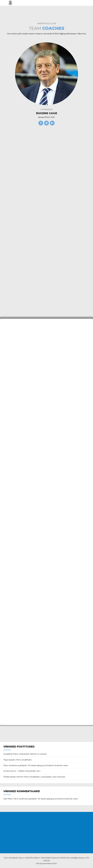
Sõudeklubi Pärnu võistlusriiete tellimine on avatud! (25, 754)
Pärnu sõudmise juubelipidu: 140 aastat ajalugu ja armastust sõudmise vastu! (36, 765)
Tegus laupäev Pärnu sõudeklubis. (18, 760)
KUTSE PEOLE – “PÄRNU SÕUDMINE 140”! (22, 771)
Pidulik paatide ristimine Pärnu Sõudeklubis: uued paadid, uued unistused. (34, 777)
